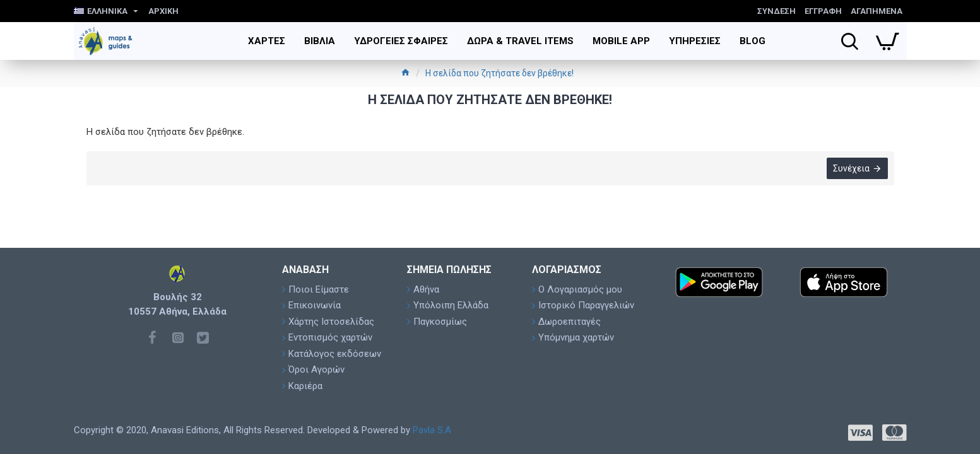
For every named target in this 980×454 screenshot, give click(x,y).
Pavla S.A (432, 430)
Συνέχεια (851, 168)
